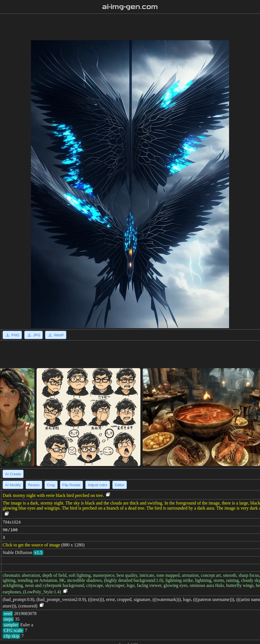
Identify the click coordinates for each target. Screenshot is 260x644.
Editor (120, 485)
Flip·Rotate (71, 485)
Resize (34, 485)
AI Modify (13, 485)
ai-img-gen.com (130, 7)
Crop (51, 485)
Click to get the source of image (31, 545)
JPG (33, 335)
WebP (56, 335)
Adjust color (98, 485)
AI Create (13, 474)
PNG (12, 335)
